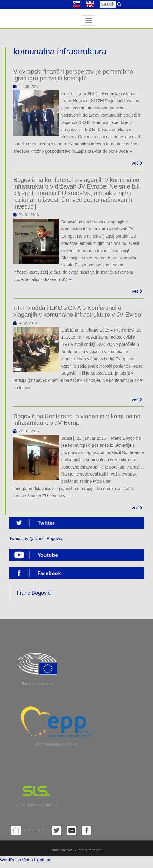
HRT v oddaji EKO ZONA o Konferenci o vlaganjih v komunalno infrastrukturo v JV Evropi (78, 311)
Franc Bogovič (34, 593)
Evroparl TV (27, 830)
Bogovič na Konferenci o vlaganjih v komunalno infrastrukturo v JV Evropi (77, 419)
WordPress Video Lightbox (25, 860)
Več (137, 163)
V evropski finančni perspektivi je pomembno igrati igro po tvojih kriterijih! (73, 75)
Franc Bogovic (61, 850)
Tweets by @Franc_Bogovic (36, 539)
